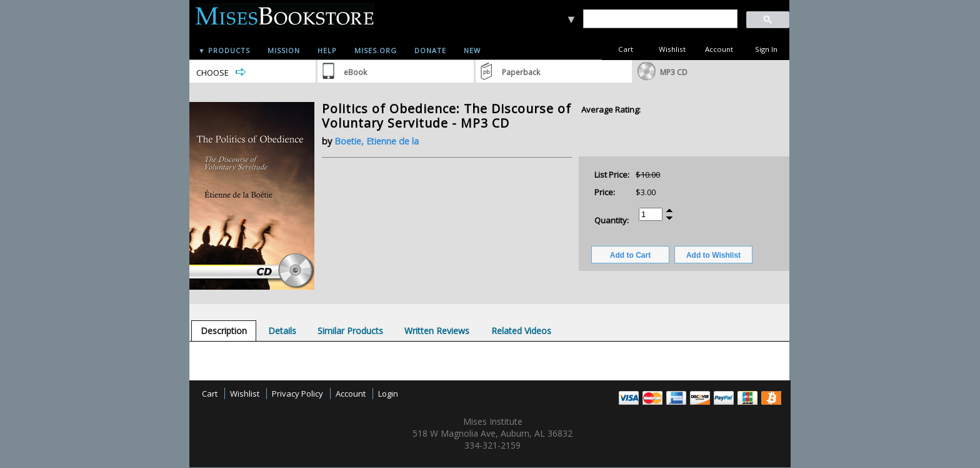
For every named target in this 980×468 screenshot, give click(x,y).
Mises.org (376, 50)
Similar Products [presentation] (350, 331)
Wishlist (672, 49)
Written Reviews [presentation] (437, 331)
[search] (660, 19)
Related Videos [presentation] (521, 331)
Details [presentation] (282, 331)
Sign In (766, 49)
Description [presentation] (224, 331)
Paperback (521, 72)
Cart (626, 49)
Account (719, 49)
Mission (284, 50)
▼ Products (224, 50)
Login (388, 394)
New (472, 50)
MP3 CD (674, 72)
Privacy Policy (297, 394)
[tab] (224, 331)
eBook (355, 72)
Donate (430, 50)
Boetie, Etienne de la (377, 141)
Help (327, 50)
